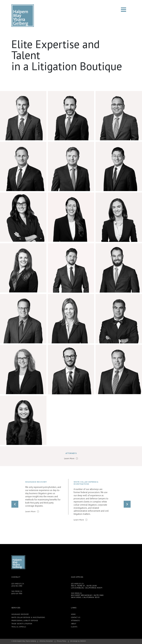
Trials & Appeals (19, 627)
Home (73, 614)
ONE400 (83, 641)
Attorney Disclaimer (46, 641)
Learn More (69, 458)
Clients (74, 627)
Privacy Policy (61, 641)
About (74, 624)
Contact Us (76, 617)
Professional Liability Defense (25, 621)
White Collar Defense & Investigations (28, 617)
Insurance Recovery (20, 614)
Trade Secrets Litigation (22, 624)
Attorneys (75, 621)
